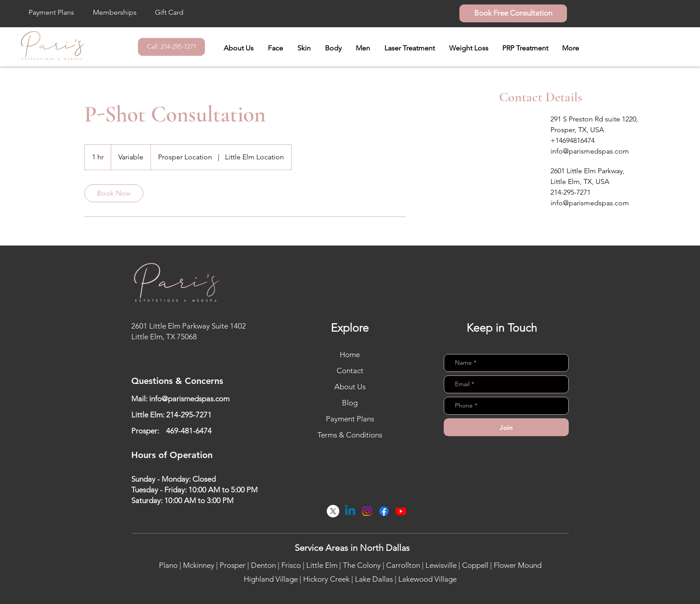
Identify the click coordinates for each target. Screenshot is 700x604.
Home (350, 354)
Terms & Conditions (350, 435)
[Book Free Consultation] (513, 13)
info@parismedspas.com (189, 399)
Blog (350, 403)
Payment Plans (350, 419)
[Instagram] (367, 511)
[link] (114, 193)
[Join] (506, 427)
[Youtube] (401, 511)
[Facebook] (384, 511)
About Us (350, 387)
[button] (275, 48)
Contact (350, 371)
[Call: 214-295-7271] (171, 47)
